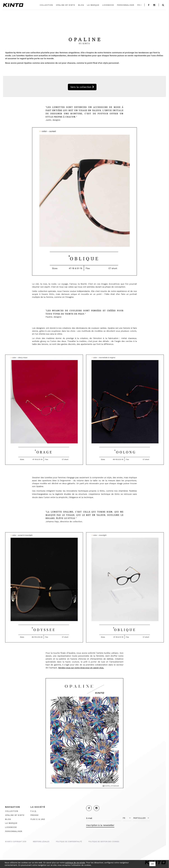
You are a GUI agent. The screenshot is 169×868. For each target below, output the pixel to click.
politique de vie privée (75, 863)
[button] (127, 818)
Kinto (13, 5)
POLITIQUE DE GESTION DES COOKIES (104, 842)
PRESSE (35, 815)
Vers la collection (82, 87)
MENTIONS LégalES (41, 842)
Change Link (57, 20)
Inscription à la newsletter (100, 825)
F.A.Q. (34, 811)
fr (139, 5)
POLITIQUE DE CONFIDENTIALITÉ (69, 842)
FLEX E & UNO (38, 819)
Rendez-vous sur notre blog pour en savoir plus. (81, 668)
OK (152, 864)
